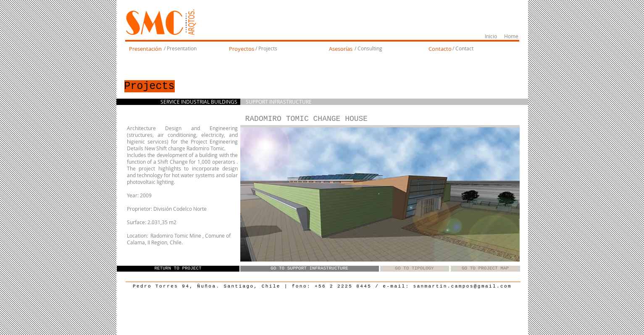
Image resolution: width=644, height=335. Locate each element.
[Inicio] (491, 37)
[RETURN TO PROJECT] (178, 269)
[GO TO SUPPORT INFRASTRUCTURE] (310, 269)
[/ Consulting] (368, 49)
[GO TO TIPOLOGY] (415, 269)
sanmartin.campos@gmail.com (463, 286)
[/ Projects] (267, 49)
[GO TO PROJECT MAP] (485, 269)
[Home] (511, 37)
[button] (380, 194)
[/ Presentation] (180, 49)
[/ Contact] (463, 49)
